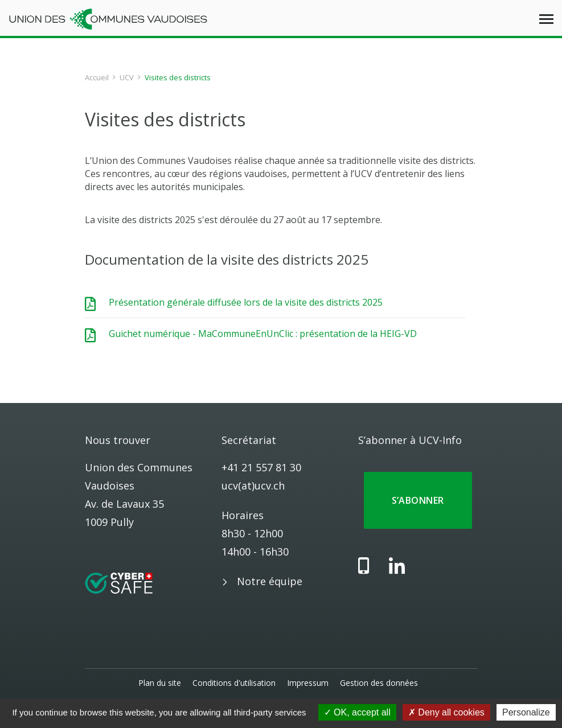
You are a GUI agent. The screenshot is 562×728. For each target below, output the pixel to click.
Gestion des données (379, 683)
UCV (127, 77)
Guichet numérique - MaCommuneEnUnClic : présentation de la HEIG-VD (263, 334)
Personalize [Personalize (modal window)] (526, 712)
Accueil (97, 77)
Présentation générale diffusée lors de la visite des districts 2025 (246, 302)
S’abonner (418, 500)
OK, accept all (357, 712)
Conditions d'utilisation (234, 683)
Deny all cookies (446, 712)
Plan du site (160, 683)
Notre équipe (270, 581)
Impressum (308, 683)
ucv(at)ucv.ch (253, 486)
